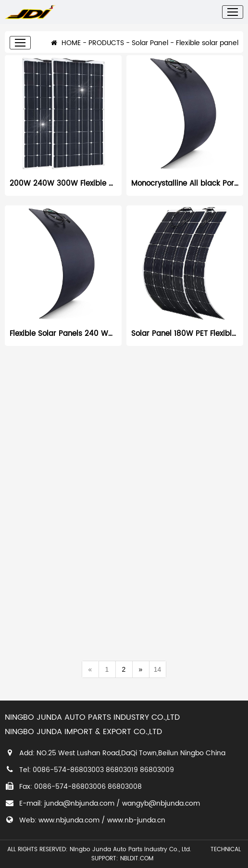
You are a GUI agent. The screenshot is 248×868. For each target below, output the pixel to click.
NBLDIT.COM (139, 859)
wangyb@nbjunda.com (161, 803)
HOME (66, 49)
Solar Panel (150, 49)
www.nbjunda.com (69, 820)
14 (158, 669)
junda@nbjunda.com (79, 803)
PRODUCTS (106, 49)
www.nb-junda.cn (136, 820)
